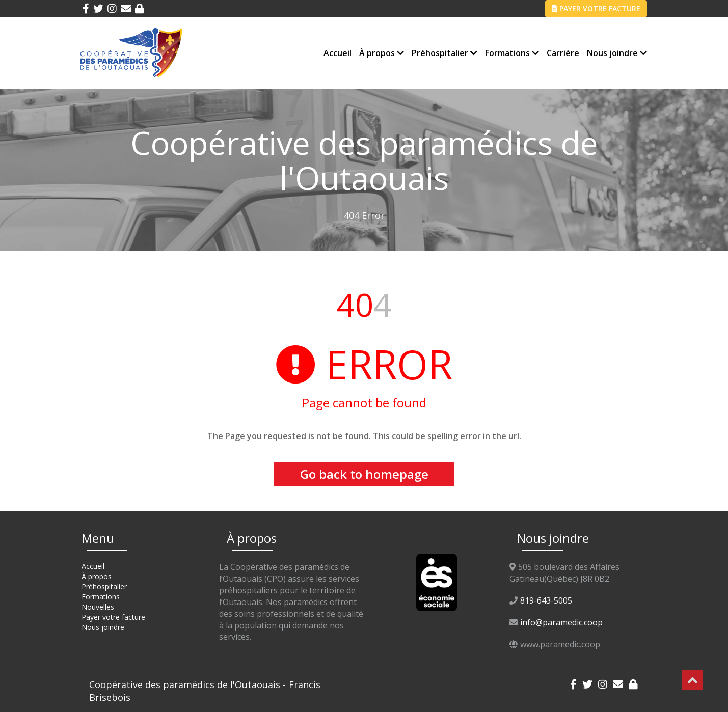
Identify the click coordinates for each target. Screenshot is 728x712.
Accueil (338, 53)
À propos (382, 53)
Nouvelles (98, 607)
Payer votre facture (113, 617)
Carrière (563, 53)
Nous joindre (617, 53)
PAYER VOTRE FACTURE (596, 8)
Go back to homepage (364, 474)
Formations (512, 53)
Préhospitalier (444, 53)
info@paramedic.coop (561, 622)
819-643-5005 (546, 600)
